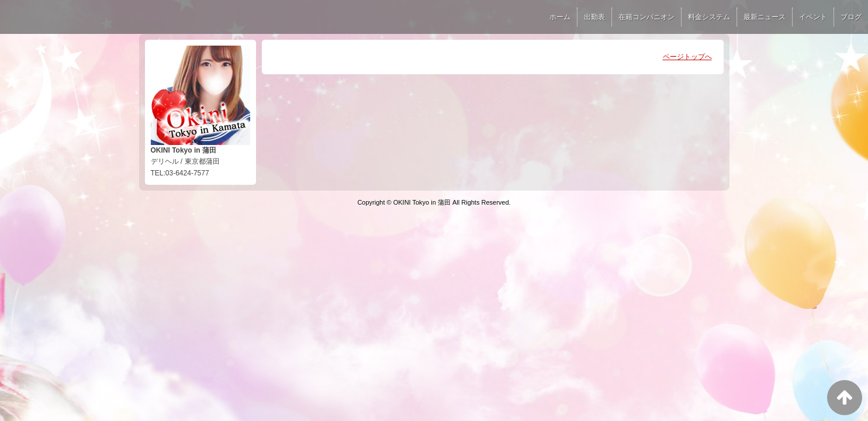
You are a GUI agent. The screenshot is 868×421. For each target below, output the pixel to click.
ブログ (851, 17)
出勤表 (594, 17)
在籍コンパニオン (646, 17)
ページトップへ (687, 57)
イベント (813, 17)
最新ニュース (765, 17)
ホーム (560, 17)
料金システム (709, 17)
